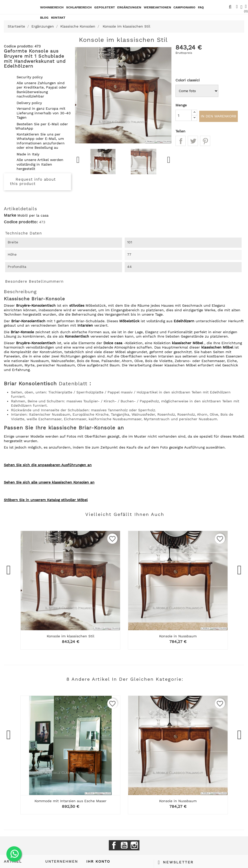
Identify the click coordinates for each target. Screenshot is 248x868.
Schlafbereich (79, 7)
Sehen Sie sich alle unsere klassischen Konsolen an (49, 482)
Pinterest (205, 142)
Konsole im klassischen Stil (70, 636)
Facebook (114, 845)
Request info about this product (33, 182)
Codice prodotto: (21, 222)
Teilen (181, 142)
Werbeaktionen (157, 7)
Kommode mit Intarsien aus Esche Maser (70, 801)
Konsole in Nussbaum (178, 636)
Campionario (184, 7)
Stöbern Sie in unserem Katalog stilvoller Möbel (46, 500)
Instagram (134, 845)
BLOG (44, 18)
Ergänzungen (129, 7)
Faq (201, 7)
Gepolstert (105, 7)
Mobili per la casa (33, 215)
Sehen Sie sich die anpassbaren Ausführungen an (48, 465)
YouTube (124, 845)
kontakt (58, 18)
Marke (10, 215)
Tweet (193, 142)
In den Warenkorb (219, 117)
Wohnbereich (52, 7)
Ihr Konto (98, 861)
